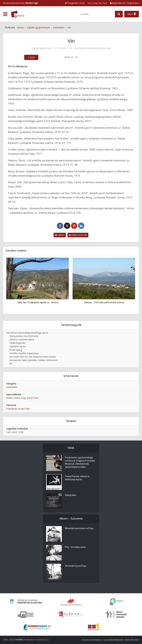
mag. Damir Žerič (30, 398)
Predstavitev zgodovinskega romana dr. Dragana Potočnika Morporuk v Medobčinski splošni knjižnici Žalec (80, 462)
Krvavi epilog (16, 350)
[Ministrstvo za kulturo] (26, 602)
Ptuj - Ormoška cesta (75, 547)
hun (105, 3)
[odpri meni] (5, 14)
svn (89, 3)
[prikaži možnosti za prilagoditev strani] (75, 3)
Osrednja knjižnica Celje (99, 48)
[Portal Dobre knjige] (37, 627)
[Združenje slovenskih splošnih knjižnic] (71, 615)
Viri (11, 364)
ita (100, 3)
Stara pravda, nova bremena (24, 336)
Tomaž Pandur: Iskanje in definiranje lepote (77, 478)
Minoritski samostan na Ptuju (79, 528)
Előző (32, 57)
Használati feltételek (113, 640)
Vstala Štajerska (17, 343)
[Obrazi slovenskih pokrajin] (116, 615)
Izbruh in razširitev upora (22, 339)
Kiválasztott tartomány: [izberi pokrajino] (21, 3)
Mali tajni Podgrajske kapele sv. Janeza (38, 302)
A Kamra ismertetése (92, 640)
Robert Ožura (13, 398)
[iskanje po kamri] (97, 14)
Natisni (60, 235)
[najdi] (119, 14)
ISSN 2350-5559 (132, 640)
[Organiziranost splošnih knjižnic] (71, 602)
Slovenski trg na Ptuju (76, 566)
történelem (12, 387)
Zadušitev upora (18, 346)
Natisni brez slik (78, 235)
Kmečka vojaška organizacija (24, 353)
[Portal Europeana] (116, 602)
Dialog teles (71, 495)
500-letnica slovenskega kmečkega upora (27, 333)
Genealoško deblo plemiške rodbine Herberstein (34, 360)
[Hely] (132, 14)
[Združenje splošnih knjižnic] (94, 627)
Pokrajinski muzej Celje (18, 409)
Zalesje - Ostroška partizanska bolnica (104, 302)
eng (95, 3)
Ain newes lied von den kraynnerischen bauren (33, 357)
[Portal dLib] (26, 615)
